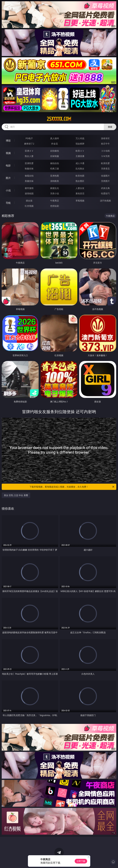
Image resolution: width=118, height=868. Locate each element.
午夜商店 (55, 201)
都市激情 (29, 188)
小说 (8, 190)
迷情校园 (29, 193)
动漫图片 (105, 176)
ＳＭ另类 (105, 156)
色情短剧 (55, 206)
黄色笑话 (80, 193)
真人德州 (55, 138)
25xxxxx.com (59, 119)
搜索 (110, 127)
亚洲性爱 (29, 163)
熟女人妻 (29, 156)
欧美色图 (80, 176)
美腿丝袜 (29, 181)
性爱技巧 (105, 193)
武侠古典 (105, 188)
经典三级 (55, 169)
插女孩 (29, 201)
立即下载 (81, 861)
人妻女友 (80, 188)
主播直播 (80, 156)
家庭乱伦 (55, 188)
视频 (8, 153)
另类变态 (105, 169)
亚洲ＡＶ (29, 151)
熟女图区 (80, 181)
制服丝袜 (29, 169)
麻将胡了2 (29, 144)
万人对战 (80, 138)
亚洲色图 (55, 176)
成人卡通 (80, 163)
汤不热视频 (105, 201)
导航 (8, 203)
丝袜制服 (55, 156)
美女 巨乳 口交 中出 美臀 (16, 495)
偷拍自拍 (55, 163)
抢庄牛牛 (105, 144)
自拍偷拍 (55, 151)
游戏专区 (105, 138)
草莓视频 (80, 201)
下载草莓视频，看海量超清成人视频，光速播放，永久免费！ (72, 487)
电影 (8, 165)
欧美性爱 (105, 163)
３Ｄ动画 (105, 151)
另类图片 (105, 181)
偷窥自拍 (29, 176)
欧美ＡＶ (80, 151)
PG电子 (29, 138)
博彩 (8, 141)
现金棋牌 (80, 144)
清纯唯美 (55, 181)
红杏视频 (29, 206)
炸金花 (55, 144)
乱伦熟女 (80, 169)
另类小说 (55, 193)
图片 (8, 178)
